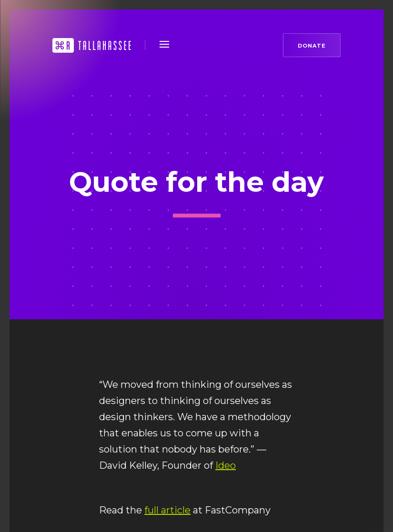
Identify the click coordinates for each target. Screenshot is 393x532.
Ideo (226, 465)
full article (167, 510)
